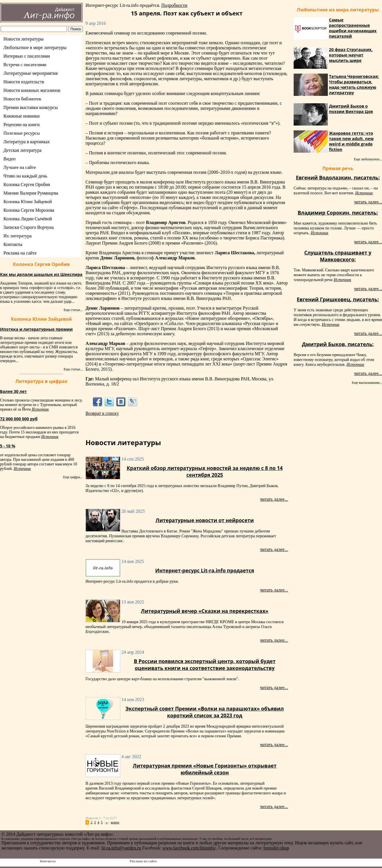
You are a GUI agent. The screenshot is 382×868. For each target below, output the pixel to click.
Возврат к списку (102, 413)
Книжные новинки (22, 116)
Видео (9, 159)
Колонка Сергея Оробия (27, 184)
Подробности (174, 5)
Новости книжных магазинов (32, 90)
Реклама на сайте (20, 253)
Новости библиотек (22, 99)
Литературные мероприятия (31, 73)
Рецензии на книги (22, 125)
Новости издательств (24, 82)
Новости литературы (24, 39)
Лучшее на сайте (20, 167)
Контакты (13, 244)
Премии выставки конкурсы (31, 107)
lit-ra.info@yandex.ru (121, 848)
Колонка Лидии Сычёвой (28, 219)
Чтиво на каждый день (25, 176)
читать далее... (274, 499)
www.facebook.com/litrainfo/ (189, 848)
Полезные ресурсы (22, 133)
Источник (40, 409)
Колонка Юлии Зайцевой (28, 202)
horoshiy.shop (276, 848)
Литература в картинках (27, 142)
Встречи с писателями (25, 65)
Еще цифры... (73, 477)
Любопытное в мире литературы (35, 48)
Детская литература (23, 150)
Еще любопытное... (368, 159)
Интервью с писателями (27, 56)
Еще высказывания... (367, 383)
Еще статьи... (73, 310)
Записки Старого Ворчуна (29, 227)
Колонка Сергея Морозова (29, 210)
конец (115, 822)
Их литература (18, 236)
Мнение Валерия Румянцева (31, 193)
